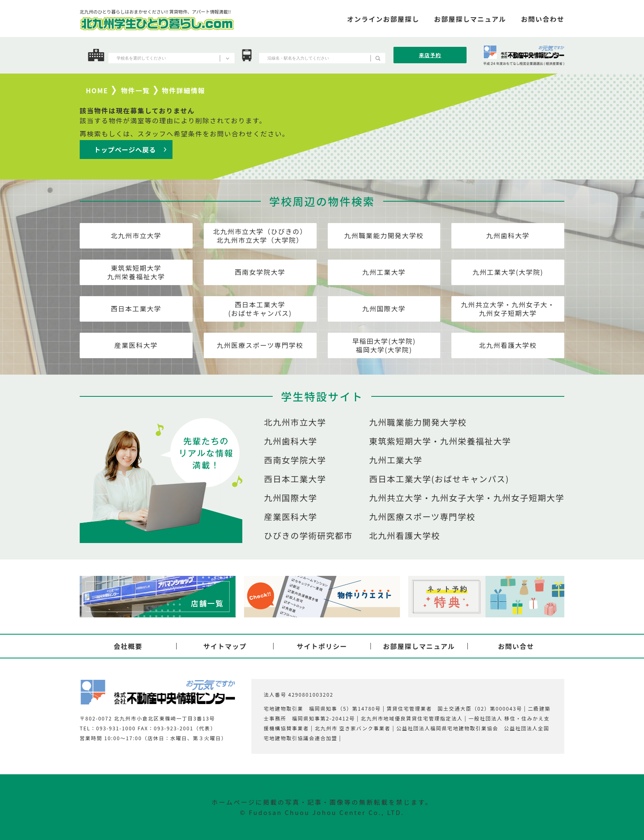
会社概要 (128, 646)
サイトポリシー (322, 646)
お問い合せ (516, 646)
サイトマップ (225, 646)
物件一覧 (136, 90)
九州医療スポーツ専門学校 (260, 345)
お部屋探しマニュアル (419, 646)
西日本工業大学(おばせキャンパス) (260, 309)
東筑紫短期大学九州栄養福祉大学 (136, 272)
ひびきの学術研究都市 (308, 536)
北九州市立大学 (136, 235)
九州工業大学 (384, 272)
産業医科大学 (136, 345)
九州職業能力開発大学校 (384, 235)
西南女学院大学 (260, 272)
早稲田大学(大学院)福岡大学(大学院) (384, 345)
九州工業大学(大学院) (508, 272)
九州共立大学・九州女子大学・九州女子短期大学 (467, 498)
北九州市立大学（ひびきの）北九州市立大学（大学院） (260, 236)
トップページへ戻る (125, 150)
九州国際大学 (384, 308)
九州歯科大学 (508, 235)
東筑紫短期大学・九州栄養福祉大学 (440, 441)
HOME (97, 90)
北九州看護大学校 (508, 345)
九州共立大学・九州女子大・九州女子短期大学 (508, 309)
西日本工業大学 (136, 308)
